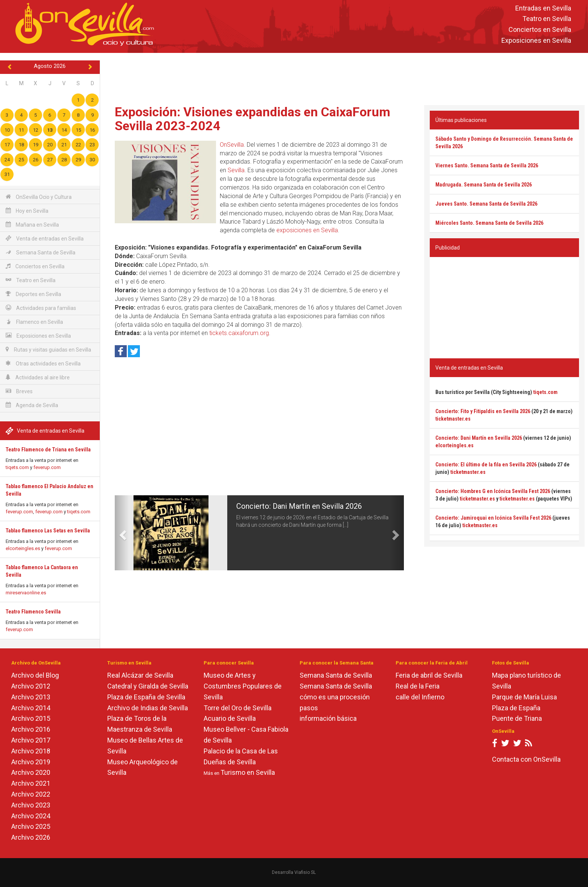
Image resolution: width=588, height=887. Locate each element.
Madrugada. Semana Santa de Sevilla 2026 (484, 185)
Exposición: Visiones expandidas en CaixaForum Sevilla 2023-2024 (253, 119)
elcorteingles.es (23, 548)
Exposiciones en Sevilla (536, 40)
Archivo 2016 (31, 729)
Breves (19, 391)
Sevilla (236, 170)
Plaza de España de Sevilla (146, 697)
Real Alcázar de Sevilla (140, 675)
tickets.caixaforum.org (239, 333)
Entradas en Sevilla (543, 8)
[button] (122, 533)
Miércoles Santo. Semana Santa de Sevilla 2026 (489, 223)
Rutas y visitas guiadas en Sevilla (48, 350)
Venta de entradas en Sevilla (45, 238)
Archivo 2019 (31, 762)
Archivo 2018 (31, 751)
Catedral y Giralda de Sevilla (148, 686)
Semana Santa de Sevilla (40, 252)
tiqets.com (17, 467)
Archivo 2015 (31, 718)
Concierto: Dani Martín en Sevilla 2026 (299, 506)
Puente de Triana (517, 718)
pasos (309, 708)
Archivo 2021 (31, 783)
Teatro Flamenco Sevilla (33, 612)
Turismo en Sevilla (248, 772)
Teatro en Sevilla (547, 19)
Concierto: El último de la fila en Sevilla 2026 (486, 465)
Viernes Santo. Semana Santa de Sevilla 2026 (487, 165)
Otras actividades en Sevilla (43, 363)
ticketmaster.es (453, 419)
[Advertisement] (344, 77)
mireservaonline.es (26, 593)
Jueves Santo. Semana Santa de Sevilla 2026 (486, 204)
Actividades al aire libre (38, 377)
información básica (328, 718)
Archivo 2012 (31, 686)
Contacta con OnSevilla (526, 759)
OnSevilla (232, 145)
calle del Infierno (420, 697)
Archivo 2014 (31, 708)
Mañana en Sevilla (32, 225)
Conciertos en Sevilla (540, 30)
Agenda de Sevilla (32, 405)
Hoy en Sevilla (27, 211)
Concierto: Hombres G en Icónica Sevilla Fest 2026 (493, 491)
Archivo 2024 (31, 816)
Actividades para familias (41, 308)
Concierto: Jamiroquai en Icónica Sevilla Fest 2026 (493, 518)
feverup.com (47, 467)
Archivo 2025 (31, 826)
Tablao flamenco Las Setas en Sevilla (48, 531)
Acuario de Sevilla (230, 718)
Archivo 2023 (31, 805)
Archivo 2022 (31, 794)
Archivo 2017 (31, 740)
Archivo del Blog (35, 675)
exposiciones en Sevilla (307, 230)
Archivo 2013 (31, 697)
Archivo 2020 (31, 772)
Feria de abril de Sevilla (429, 675)
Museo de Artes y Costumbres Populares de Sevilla (243, 686)
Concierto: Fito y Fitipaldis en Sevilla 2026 (483, 411)
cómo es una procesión (335, 697)
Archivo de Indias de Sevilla (148, 708)
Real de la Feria (418, 686)
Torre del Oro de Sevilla (238, 708)
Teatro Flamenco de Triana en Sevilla (48, 450)
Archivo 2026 (31, 837)
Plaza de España (516, 708)
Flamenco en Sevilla (34, 322)
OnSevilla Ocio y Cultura (39, 197)
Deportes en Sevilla (33, 294)
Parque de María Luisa (524, 697)
